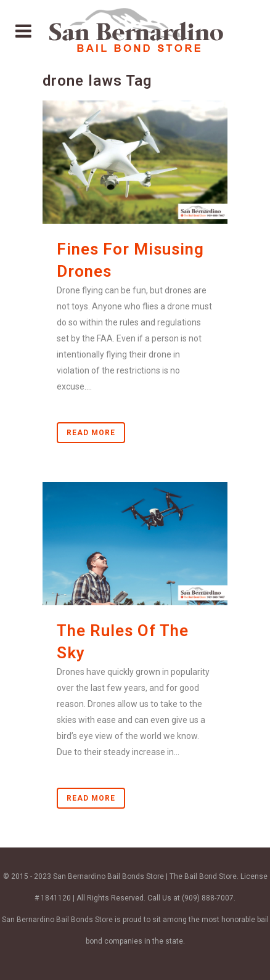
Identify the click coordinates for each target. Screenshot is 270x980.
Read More (91, 433)
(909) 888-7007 (208, 898)
